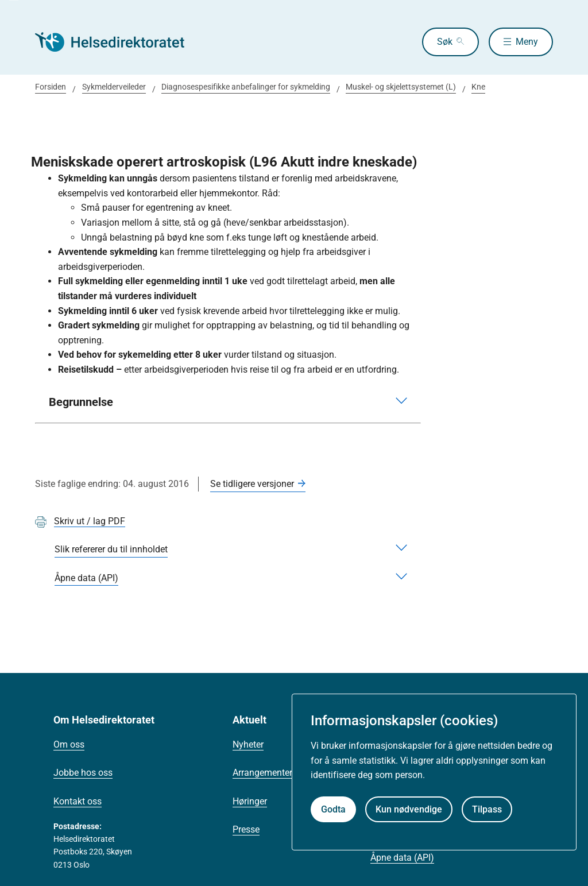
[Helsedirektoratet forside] (118, 42)
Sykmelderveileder (114, 87)
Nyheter (248, 744)
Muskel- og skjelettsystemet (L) (401, 87)
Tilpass (487, 809)
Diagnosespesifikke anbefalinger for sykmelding (246, 87)
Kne (478, 87)
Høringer (250, 801)
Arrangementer (262, 773)
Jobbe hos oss (83, 773)
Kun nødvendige (409, 809)
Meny (527, 42)
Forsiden (51, 87)
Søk (445, 42)
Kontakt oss (78, 801)
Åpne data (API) (402, 858)
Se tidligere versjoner (252, 484)
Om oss (69, 744)
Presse (246, 829)
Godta (333, 809)
